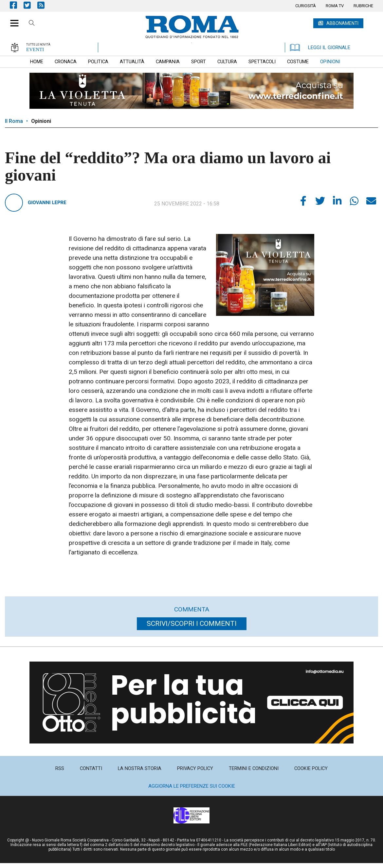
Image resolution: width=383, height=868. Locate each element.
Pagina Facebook (17, 5)
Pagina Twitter (30, 5)
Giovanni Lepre (47, 203)
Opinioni (41, 121)
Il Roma (14, 121)
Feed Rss (44, 5)
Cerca (32, 24)
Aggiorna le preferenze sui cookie (192, 786)
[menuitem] (306, 6)
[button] (12, 20)
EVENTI (35, 49)
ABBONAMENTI (342, 23)
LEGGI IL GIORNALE (320, 48)
